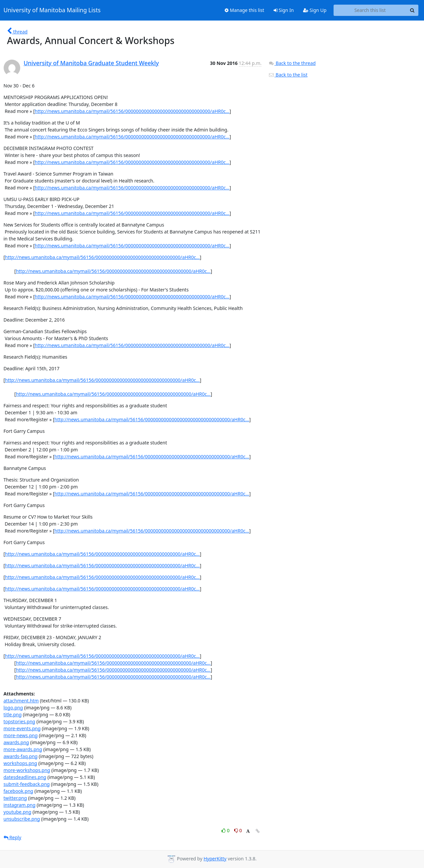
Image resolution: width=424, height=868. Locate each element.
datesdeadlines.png (25, 777)
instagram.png (20, 805)
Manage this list (244, 10)
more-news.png (21, 735)
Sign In (284, 10)
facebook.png (19, 791)
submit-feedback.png (27, 784)
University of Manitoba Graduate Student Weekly (91, 63)
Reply (13, 837)
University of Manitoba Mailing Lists (52, 10)
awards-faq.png (21, 756)
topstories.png (20, 721)
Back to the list (288, 75)
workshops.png (21, 763)
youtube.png (18, 812)
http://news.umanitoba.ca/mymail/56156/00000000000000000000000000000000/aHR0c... (132, 111)
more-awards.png (23, 749)
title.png (13, 715)
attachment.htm (21, 701)
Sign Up (315, 10)
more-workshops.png (27, 770)
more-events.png (22, 728)
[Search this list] (370, 10)
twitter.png (15, 798)
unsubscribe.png (22, 819)
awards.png (16, 742)
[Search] (412, 10)
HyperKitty (215, 859)
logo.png (13, 708)
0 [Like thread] (226, 830)
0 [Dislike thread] (238, 830)
